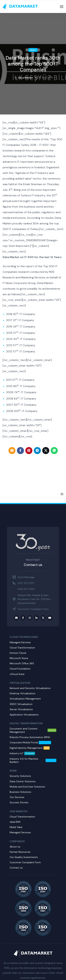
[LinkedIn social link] (36, 618)
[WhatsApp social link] (54, 451)
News (33, 50)
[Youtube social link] (50, 618)
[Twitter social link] (46, 451)
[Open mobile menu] (62, 7)
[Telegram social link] (37, 451)
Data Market (26, 78)
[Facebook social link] (20, 451)
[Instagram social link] (30, 618)
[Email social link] (12, 451)
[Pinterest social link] (29, 451)
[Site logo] (20, 6)
